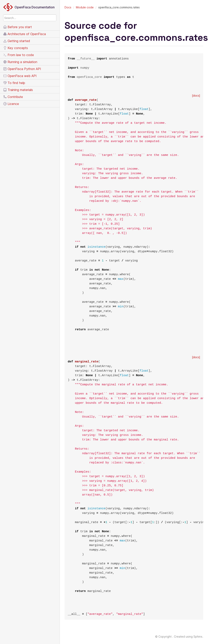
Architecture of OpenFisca (25, 34)
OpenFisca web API (20, 76)
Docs (68, 7)
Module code (85, 7)
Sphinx (198, 637)
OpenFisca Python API (22, 69)
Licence (11, 104)
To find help (14, 83)
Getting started (17, 41)
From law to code (19, 55)
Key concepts (16, 48)
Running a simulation (20, 62)
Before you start (18, 27)
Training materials (18, 90)
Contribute (13, 97)
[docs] (196, 95)
